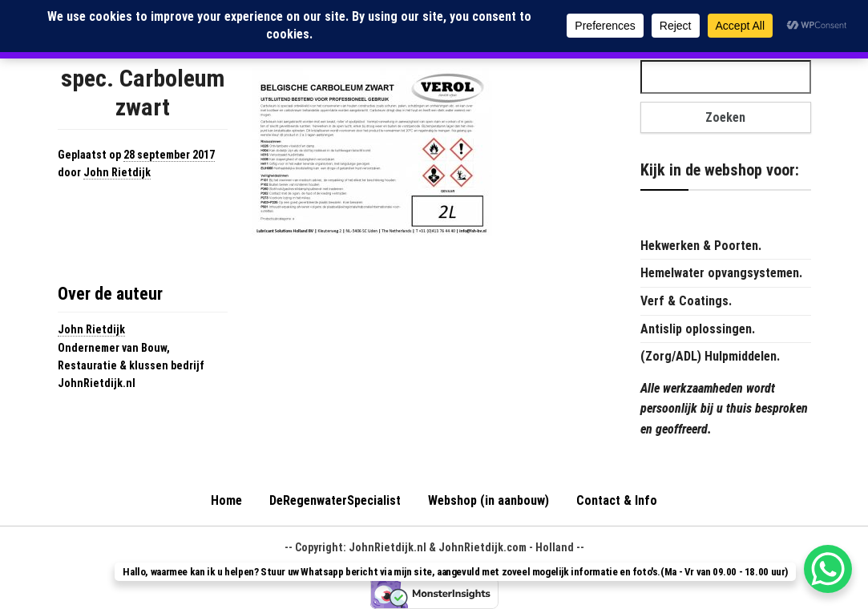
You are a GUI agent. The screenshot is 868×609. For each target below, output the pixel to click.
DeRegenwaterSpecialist (335, 500)
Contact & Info (617, 500)
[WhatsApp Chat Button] (828, 569)
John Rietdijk (117, 172)
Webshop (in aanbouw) (489, 500)
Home (226, 500)
